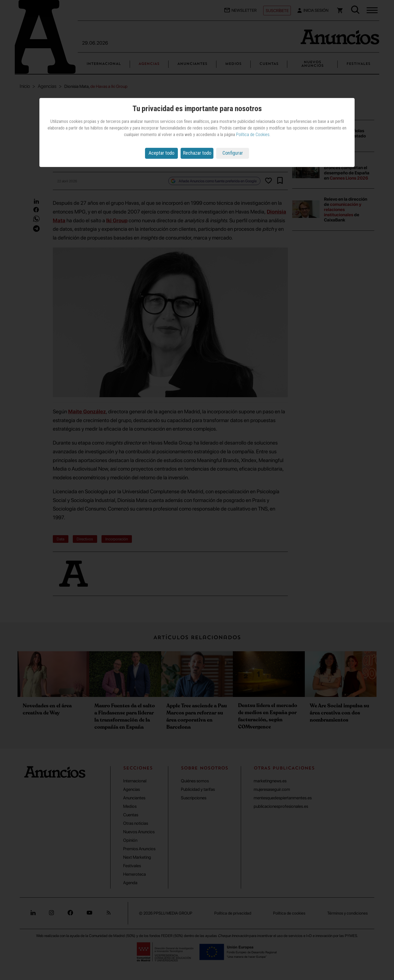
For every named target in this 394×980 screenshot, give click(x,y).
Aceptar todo (161, 153)
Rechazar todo (197, 153)
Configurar (233, 153)
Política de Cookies (253, 135)
